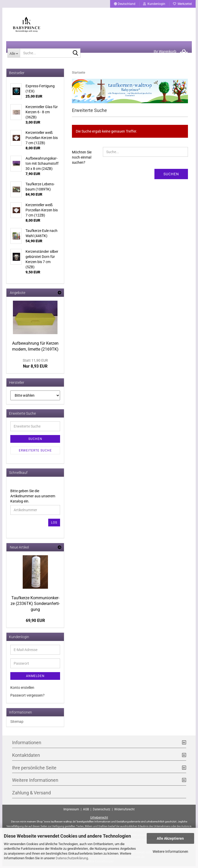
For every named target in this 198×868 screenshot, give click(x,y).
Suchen (171, 176)
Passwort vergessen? (27, 697)
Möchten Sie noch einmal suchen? (82, 159)
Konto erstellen (22, 689)
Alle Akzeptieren (170, 838)
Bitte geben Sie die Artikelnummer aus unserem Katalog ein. (33, 498)
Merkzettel (182, 4)
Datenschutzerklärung (72, 858)
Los (54, 524)
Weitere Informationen (170, 852)
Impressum (71, 811)
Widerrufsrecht (124, 811)
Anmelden (35, 678)
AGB (86, 811)
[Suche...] (14, 55)
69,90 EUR (35, 622)
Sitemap (17, 723)
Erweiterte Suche (35, 452)
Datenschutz (102, 811)
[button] (125, 4)
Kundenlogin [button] (154, 4)
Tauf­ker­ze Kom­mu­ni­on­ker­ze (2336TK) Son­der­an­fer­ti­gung (35, 605)
